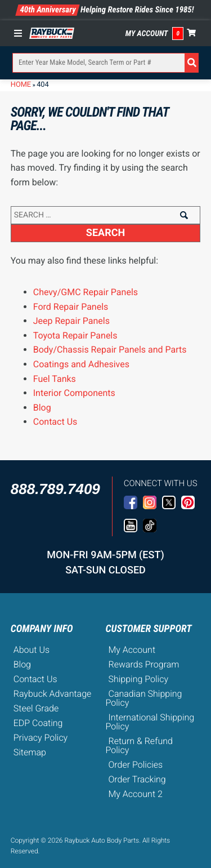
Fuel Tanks (55, 379)
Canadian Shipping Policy (144, 698)
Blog (42, 408)
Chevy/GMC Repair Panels (86, 292)
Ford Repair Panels (71, 307)
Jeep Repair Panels (71, 321)
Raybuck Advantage (53, 694)
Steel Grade (36, 708)
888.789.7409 (55, 489)
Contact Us (55, 422)
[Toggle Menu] (21, 33)
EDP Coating (38, 723)
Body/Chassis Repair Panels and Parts (110, 350)
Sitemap (30, 752)
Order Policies (136, 765)
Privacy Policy (41, 738)
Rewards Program (144, 664)
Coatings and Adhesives (81, 364)
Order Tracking (137, 779)
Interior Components (74, 393)
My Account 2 (136, 794)
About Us (32, 650)
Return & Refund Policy (139, 745)
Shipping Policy (139, 679)
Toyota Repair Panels (75, 335)
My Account (147, 34)
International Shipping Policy (150, 722)
